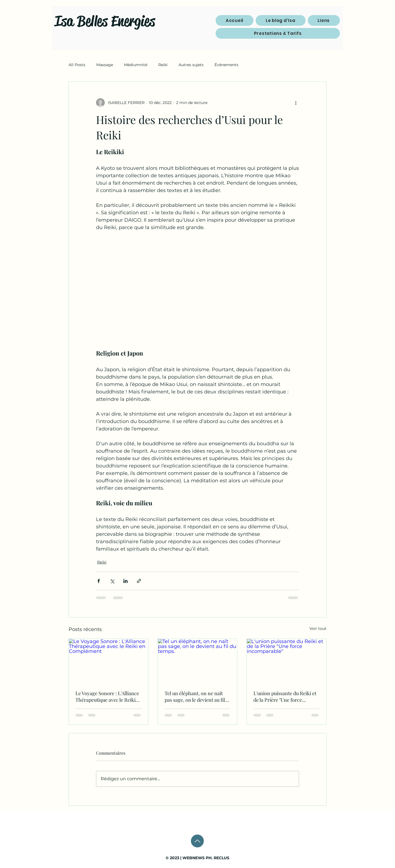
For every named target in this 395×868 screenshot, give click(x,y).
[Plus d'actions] (296, 103)
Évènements (226, 65)
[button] (324, 20)
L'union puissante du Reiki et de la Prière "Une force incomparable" (285, 697)
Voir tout (318, 629)
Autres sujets (191, 65)
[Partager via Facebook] (99, 581)
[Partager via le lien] (139, 581)
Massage (105, 65)
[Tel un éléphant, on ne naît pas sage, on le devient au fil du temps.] (198, 661)
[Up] (197, 841)
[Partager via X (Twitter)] (112, 581)
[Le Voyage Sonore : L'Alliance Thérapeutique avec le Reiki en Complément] (108, 661)
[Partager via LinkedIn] (125, 581)
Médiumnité (136, 65)
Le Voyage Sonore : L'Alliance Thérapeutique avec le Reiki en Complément (107, 697)
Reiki (163, 65)
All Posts (77, 65)
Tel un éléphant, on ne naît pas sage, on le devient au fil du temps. (195, 697)
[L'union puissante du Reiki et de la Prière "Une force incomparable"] (287, 661)
